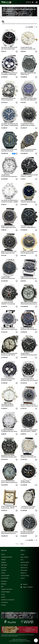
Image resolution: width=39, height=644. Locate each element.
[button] (17, 52)
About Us (23, 573)
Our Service (24, 565)
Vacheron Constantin (8, 600)
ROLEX (3, 554)
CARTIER (4, 570)
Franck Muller (5, 576)
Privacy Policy (25, 576)
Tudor (3, 594)
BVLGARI (4, 568)
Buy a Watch (25, 557)
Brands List (24, 568)
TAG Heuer (4, 602)
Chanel (3, 605)
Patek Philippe (5, 592)
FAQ (22, 560)
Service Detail (25, 562)
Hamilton (4, 581)
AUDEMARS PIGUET (7, 557)
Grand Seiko (5, 578)
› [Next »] (22, 544)
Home (23, 554)
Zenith (3, 597)
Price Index (24, 570)
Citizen (3, 573)
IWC (2, 587)
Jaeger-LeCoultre (7, 589)
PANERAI (4, 584)
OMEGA (3, 560)
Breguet (4, 562)
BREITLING (4, 565)
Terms (23, 578)
